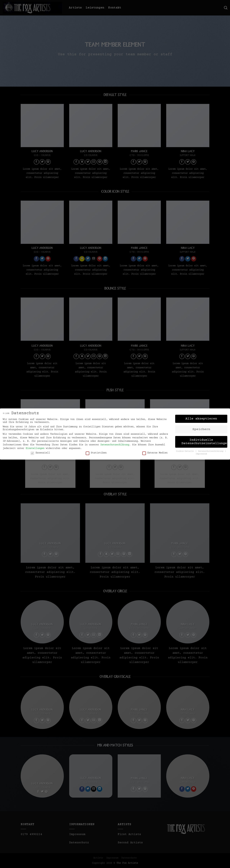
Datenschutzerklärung (115, 444)
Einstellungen (35, 448)
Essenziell (40, 452)
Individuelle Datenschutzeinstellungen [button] (204, 441)
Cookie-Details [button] (186, 450)
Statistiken (96, 452)
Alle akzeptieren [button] (201, 418)
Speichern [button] (201, 428)
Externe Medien (155, 452)
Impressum (201, 453)
